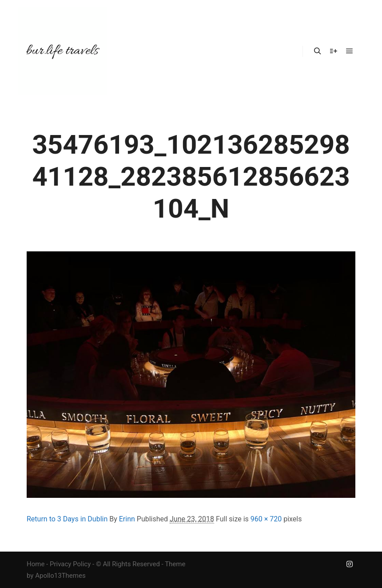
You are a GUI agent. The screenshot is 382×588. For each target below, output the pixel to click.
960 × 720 (266, 519)
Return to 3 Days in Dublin (67, 519)
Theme (175, 564)
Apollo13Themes (60, 576)
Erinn (127, 519)
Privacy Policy (70, 564)
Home (36, 564)
